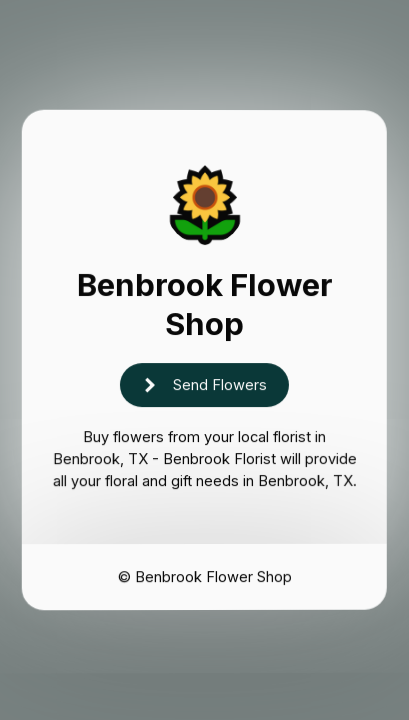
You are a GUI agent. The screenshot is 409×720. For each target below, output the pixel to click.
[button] (204, 386)
